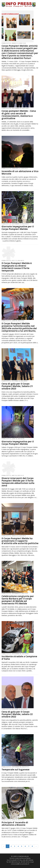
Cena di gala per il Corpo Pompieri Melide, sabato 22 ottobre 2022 (17, 714)
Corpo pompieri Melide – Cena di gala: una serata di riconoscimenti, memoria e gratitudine (19, 115)
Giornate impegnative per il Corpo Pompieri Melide (18, 228)
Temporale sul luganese (16, 770)
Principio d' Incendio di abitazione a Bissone (15, 824)
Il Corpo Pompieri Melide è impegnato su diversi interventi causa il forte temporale (17, 267)
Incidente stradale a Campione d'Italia (19, 658)
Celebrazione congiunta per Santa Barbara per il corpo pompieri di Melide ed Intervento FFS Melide (18, 600)
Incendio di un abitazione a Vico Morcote (20, 172)
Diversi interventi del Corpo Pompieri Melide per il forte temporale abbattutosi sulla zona (18, 482)
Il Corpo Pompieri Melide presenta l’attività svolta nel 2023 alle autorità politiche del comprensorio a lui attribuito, (19, 327)
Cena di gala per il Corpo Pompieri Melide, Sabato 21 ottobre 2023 (17, 386)
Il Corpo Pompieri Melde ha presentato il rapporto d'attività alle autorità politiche (20, 541)
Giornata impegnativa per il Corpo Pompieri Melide (18, 443)
